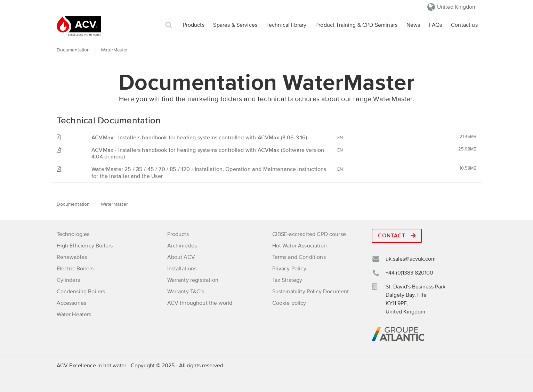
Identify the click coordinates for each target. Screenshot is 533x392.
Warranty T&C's (186, 292)
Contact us (464, 25)
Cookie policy (289, 303)
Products (194, 25)
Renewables (72, 257)
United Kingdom (457, 7)
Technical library (286, 25)
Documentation (73, 50)
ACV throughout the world (200, 303)
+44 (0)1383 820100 (409, 273)
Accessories (72, 303)
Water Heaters (74, 315)
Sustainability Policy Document (311, 292)
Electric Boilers (75, 269)
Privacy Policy (289, 269)
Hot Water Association (300, 246)
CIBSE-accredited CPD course (309, 234)
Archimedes (182, 246)
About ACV (181, 257)
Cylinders (68, 280)
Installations (182, 269)
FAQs (436, 25)
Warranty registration (193, 280)
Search (169, 25)
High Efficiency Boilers (85, 246)
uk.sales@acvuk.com (411, 259)
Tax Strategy (287, 280)
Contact (397, 236)
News (413, 25)
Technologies (73, 234)
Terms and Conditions (299, 257)
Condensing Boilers (81, 292)
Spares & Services (235, 25)
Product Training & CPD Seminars (356, 25)
